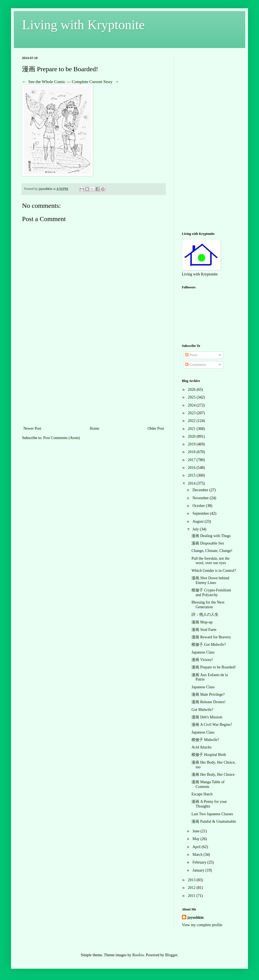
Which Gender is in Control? (214, 571)
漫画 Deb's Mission (207, 717)
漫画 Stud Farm (204, 630)
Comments (196, 365)
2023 (192, 413)
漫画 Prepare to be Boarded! (214, 667)
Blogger (171, 955)
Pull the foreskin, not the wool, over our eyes (211, 561)
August (198, 521)
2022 (192, 421)
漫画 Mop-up (202, 622)
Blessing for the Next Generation (208, 605)
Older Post (156, 428)
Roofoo (138, 955)
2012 (192, 888)
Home (95, 428)
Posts (191, 355)
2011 (192, 896)
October (199, 506)
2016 (192, 468)
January (199, 870)
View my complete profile (202, 925)
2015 (192, 475)
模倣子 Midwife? (205, 740)
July (196, 529)
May (196, 839)
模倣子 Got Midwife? (209, 645)
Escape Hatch (202, 794)
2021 (192, 429)
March (198, 855)
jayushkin (195, 917)
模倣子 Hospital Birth (209, 755)
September (201, 513)
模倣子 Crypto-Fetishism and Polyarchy (211, 593)
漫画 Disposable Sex (208, 543)
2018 (192, 452)
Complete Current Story (92, 82)
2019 (192, 444)
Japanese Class (203, 652)
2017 (192, 460)
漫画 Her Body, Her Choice (213, 775)
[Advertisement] (94, 384)
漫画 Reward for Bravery (211, 637)
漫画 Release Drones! (209, 702)
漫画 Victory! (202, 660)
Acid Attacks (202, 747)
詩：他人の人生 (205, 614)
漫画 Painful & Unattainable (214, 821)
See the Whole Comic (47, 82)
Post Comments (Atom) (62, 438)
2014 (192, 483)
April (197, 847)
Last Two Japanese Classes (212, 814)
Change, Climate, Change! (212, 551)
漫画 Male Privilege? (208, 695)
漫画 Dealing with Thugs (211, 536)
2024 (192, 405)
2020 (192, 436)
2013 (192, 880)
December (201, 490)
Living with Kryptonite (83, 25)
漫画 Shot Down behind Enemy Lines (210, 580)
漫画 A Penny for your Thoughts (209, 804)
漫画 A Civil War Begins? (212, 725)
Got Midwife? (202, 710)
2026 (192, 390)
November (201, 498)
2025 (192, 397)
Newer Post (32, 428)
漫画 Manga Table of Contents (208, 784)
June (196, 831)
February (200, 862)
